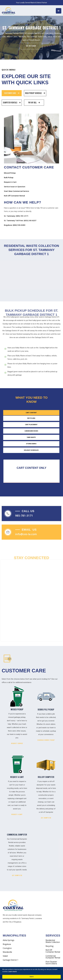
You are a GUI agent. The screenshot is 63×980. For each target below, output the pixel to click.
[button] (59, 11)
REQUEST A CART (17, 814)
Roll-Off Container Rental (14, 196)
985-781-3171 (24, 518)
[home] (10, 11)
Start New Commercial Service (17, 191)
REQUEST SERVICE (17, 743)
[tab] (12, 93)
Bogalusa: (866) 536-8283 (15, 225)
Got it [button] (31, 977)
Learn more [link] (13, 972)
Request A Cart (10, 182)
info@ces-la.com (26, 536)
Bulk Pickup (9, 177)
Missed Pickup (10, 173)
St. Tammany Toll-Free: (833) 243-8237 (20, 220)
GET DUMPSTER (46, 818)
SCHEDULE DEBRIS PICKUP (46, 740)
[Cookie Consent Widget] (31, 974)
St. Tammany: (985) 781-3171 (16, 216)
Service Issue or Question (15, 187)
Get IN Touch (31, 46)
